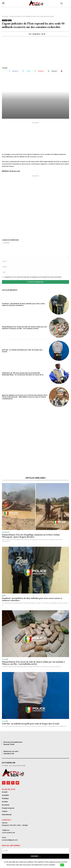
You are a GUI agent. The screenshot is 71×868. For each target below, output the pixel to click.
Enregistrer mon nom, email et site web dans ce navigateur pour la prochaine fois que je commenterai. (33, 277)
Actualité (6, 532)
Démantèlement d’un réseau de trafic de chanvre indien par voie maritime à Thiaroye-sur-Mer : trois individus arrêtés (24, 328)
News (10, 20)
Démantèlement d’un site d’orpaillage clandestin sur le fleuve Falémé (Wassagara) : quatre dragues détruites (31, 536)
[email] (35, 851)
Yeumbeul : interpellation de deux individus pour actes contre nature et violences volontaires (23, 305)
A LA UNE (5, 659)
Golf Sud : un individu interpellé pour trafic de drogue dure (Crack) (31, 724)
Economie (5, 16)
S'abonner (36, 856)
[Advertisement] (35, 51)
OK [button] (62, 865)
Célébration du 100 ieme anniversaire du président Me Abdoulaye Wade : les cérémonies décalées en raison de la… (23, 374)
